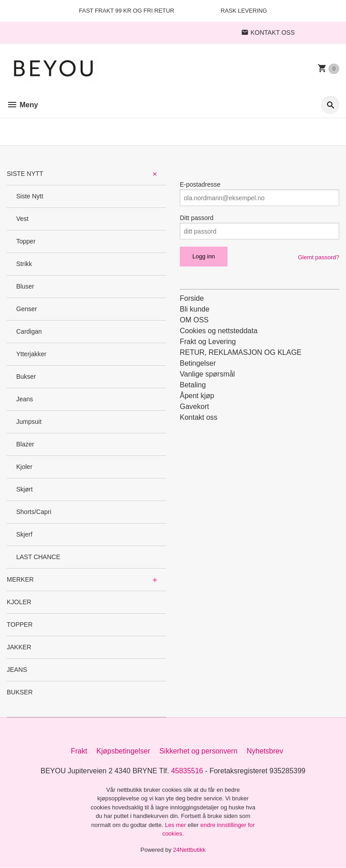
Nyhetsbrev (265, 751)
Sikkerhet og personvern (198, 751)
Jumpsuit (29, 422)
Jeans (25, 399)
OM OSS (194, 320)
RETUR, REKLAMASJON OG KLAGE (241, 352)
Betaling (193, 385)
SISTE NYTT (25, 174)
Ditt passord (197, 218)
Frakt (79, 751)
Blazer (25, 444)
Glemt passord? (319, 257)
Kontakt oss (199, 417)
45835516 (187, 771)
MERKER (20, 579)
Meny (22, 105)
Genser (27, 309)
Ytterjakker (31, 354)
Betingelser (198, 363)
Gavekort (194, 406)
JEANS (17, 670)
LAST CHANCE (38, 557)
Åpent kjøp (197, 396)
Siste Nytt (30, 196)
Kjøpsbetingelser (123, 751)
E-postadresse (200, 184)
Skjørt (25, 489)
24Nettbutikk (189, 850)
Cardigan (29, 331)
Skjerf (24, 534)
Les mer (176, 825)
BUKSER (20, 692)
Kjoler (24, 467)
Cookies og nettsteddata (219, 331)
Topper (26, 241)
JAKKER (19, 647)
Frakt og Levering (208, 342)
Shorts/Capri (34, 512)
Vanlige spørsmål (207, 374)
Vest (22, 219)
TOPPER (20, 625)
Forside (192, 298)
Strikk (24, 264)
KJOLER (19, 602)
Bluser (25, 286)
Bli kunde (195, 309)
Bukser (26, 377)
